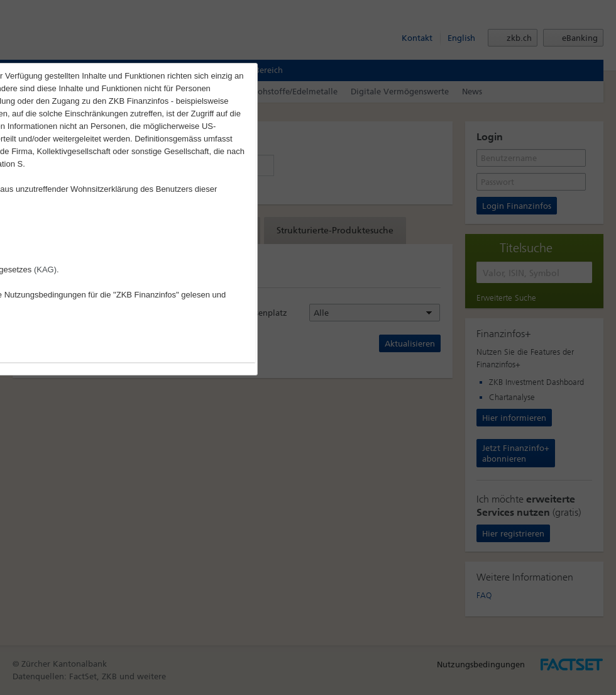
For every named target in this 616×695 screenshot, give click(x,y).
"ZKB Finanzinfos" (146, 295)
